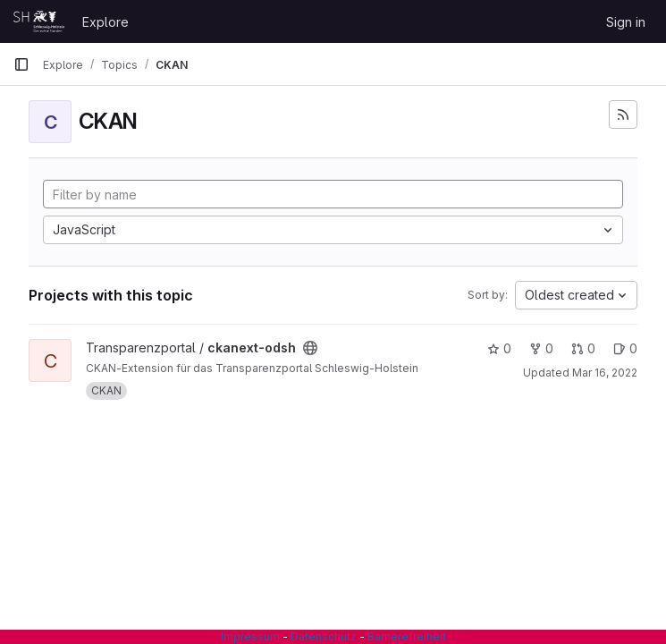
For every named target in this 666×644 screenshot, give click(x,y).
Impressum (250, 636)
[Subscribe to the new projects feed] (623, 114)
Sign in (626, 22)
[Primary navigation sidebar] (21, 64)
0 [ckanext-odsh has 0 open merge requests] (583, 348)
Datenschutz (324, 636)
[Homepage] (39, 21)
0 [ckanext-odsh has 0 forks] (541, 348)
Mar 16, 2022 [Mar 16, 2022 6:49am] (605, 373)
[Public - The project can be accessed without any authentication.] (310, 348)
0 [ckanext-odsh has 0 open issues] (625, 348)
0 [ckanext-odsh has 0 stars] (499, 348)
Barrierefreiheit (407, 636)
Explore (105, 22)
